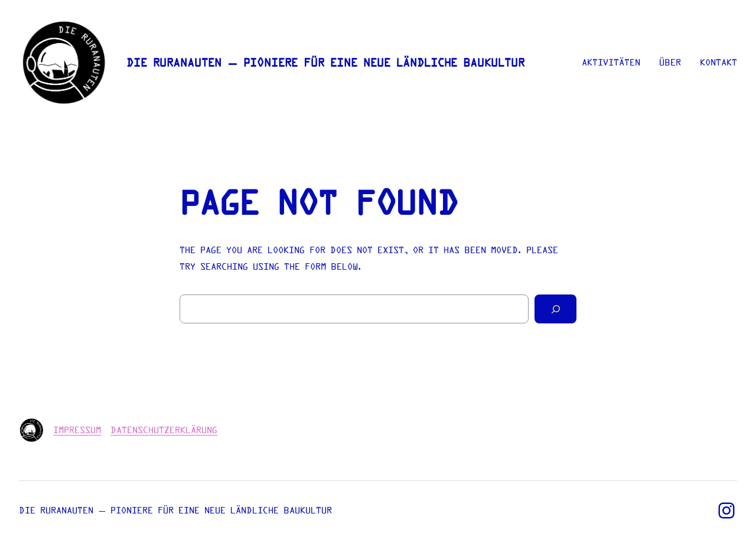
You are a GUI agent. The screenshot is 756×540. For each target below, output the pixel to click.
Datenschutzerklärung (164, 430)
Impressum (77, 430)
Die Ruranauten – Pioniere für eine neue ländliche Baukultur (325, 63)
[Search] (555, 309)
